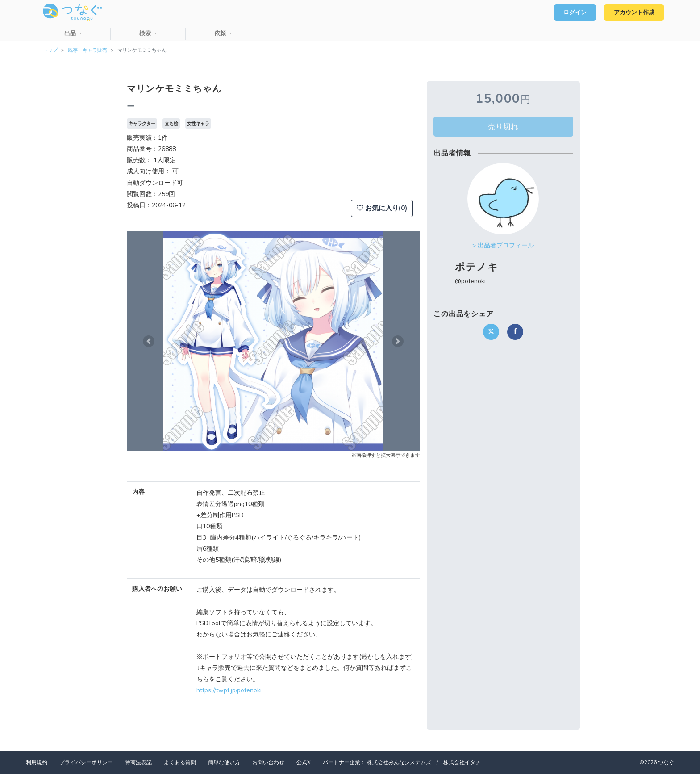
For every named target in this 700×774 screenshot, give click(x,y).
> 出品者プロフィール (503, 245)
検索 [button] (146, 33)
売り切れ (503, 126)
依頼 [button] (221, 33)
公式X (304, 762)
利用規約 (37, 762)
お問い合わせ (268, 762)
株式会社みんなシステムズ (399, 762)
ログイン (573, 13)
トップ (50, 50)
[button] (149, 341)
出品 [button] (71, 33)
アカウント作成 (633, 13)
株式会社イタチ (462, 762)
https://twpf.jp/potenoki (229, 690)
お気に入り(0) (382, 208)
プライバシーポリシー (86, 762)
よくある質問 (180, 762)
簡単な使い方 (224, 762)
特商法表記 (138, 762)
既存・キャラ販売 (87, 50)
